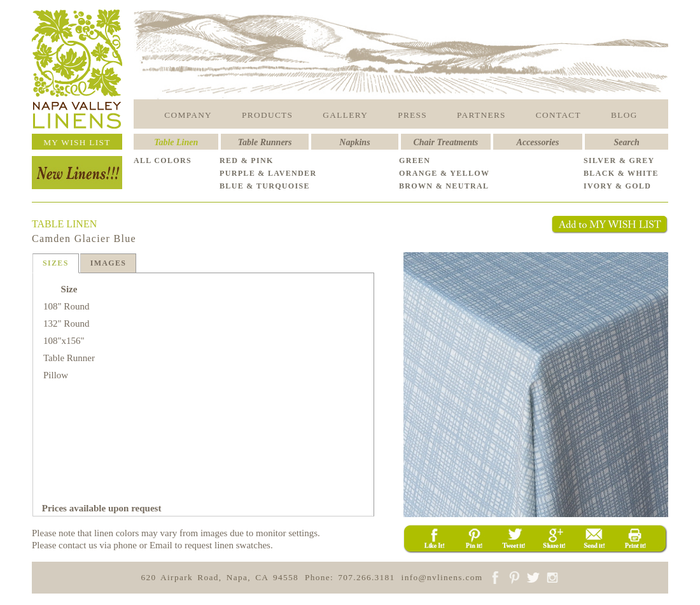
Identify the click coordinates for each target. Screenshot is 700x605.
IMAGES (108, 263)
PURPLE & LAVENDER (268, 173)
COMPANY (188, 115)
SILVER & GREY (619, 160)
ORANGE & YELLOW (444, 173)
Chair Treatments (446, 142)
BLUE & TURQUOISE (265, 186)
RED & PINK (247, 160)
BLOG (624, 115)
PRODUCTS (267, 115)
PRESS (412, 115)
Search (626, 142)
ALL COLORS (163, 160)
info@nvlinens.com (442, 577)
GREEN (415, 160)
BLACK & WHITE (621, 173)
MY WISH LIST (77, 142)
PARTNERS (481, 115)
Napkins (354, 142)
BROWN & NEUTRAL (444, 186)
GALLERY (345, 115)
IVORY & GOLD (617, 186)
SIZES (56, 263)
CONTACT (558, 115)
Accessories (538, 142)
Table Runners (265, 142)
